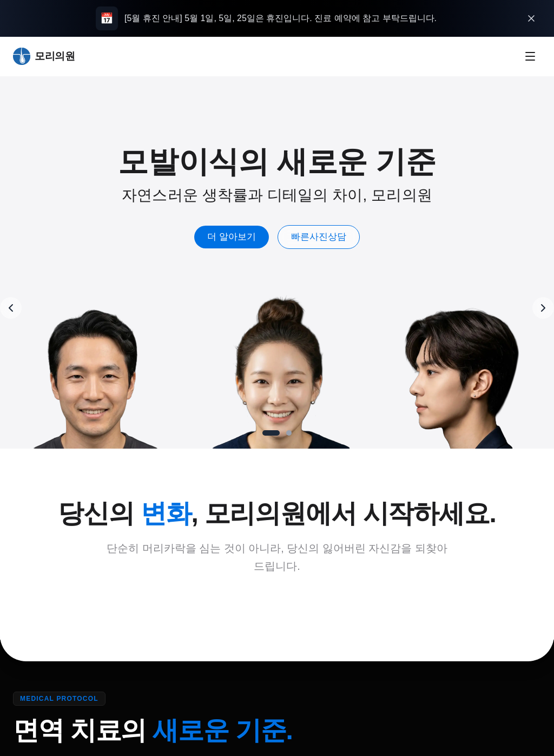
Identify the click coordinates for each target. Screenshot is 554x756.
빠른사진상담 (331, 237)
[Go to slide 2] (289, 433)
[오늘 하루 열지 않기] (531, 18)
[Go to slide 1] (271, 433)
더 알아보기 (244, 237)
